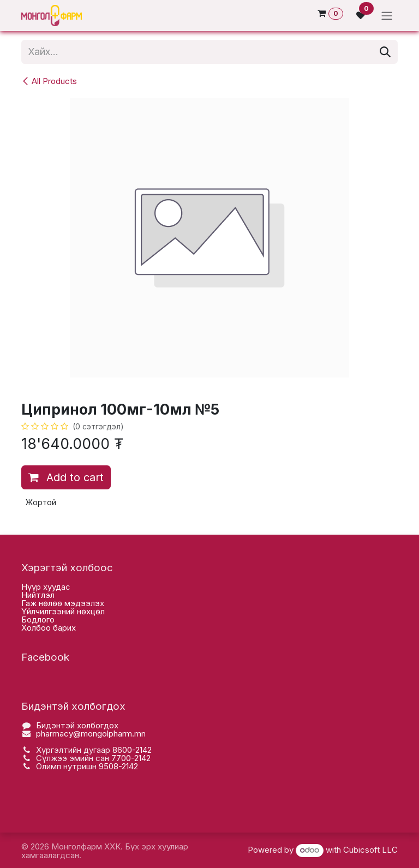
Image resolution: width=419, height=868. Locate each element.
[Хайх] (385, 52)
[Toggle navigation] (387, 16)
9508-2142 (118, 766)
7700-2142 (131, 758)
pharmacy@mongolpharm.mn (91, 734)
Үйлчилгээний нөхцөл (63, 611)
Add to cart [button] (66, 477)
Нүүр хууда (43, 587)
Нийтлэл (38, 595)
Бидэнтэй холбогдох (77, 725)
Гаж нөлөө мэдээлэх (63, 603)
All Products (49, 81)
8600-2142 (132, 750)
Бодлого (38, 619)
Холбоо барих (49, 628)
